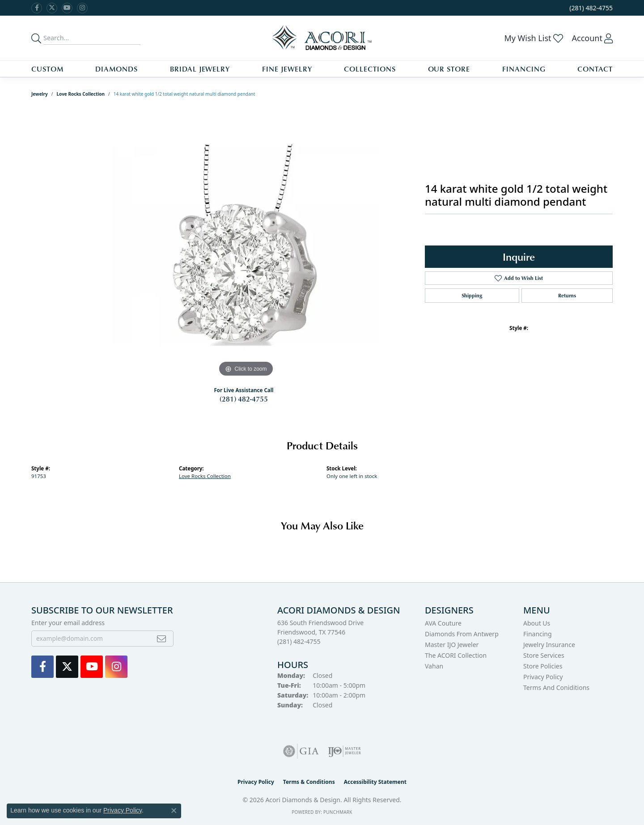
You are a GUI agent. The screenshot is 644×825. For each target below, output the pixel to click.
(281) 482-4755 (244, 399)
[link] (590, 8)
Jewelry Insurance (549, 645)
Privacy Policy (543, 677)
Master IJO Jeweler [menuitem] (452, 645)
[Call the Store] (299, 641)
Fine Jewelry (287, 69)
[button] (533, 38)
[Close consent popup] (174, 811)
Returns (567, 295)
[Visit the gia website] (301, 751)
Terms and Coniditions (556, 687)
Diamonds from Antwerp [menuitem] (462, 634)
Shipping (472, 295)
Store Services (544, 655)
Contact (595, 69)
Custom (47, 69)
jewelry (40, 94)
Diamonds (117, 69)
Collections (370, 69)
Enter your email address (68, 623)
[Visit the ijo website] (345, 751)
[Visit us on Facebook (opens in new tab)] (37, 8)
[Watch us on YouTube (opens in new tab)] (67, 8)
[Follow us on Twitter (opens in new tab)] (52, 8)
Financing (524, 69)
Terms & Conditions (309, 782)
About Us (537, 623)
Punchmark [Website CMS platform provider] (338, 812)
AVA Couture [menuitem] (443, 623)
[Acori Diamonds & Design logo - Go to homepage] (322, 38)
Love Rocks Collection (81, 94)
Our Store (449, 69)
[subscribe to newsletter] (161, 639)
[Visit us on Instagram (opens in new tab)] (82, 8)
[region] (246, 245)
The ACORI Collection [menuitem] (456, 655)
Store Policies (543, 666)
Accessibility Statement (375, 782)
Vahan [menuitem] (434, 666)
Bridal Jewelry (200, 69)
